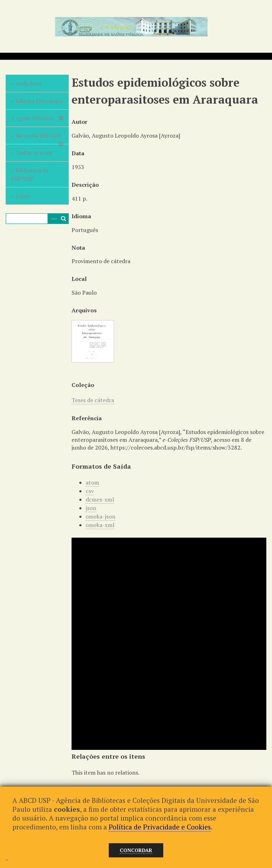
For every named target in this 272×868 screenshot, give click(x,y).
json (91, 508)
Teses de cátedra (93, 400)
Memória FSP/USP (39, 135)
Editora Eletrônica (39, 101)
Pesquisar (63, 219)
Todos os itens (34, 153)
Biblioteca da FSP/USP (30, 174)
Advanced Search (53, 219)
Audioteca (29, 83)
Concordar (136, 850)
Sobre (23, 196)
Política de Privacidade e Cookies (160, 827)
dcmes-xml (100, 499)
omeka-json (101, 516)
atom (92, 482)
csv (90, 491)
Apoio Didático (35, 118)
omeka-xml (100, 525)
